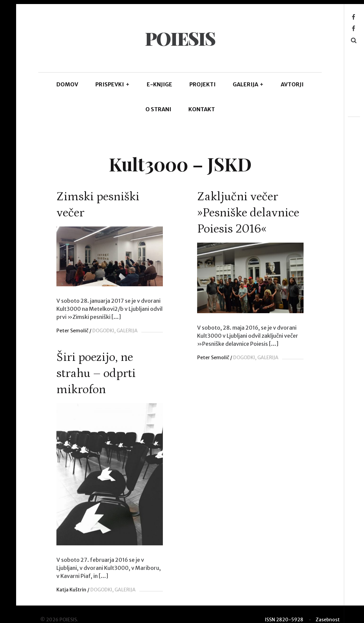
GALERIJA (248, 84)
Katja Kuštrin (71, 590)
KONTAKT (202, 109)
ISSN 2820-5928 (284, 617)
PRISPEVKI (112, 84)
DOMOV (67, 84)
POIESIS (180, 38)
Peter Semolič (72, 331)
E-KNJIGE (160, 84)
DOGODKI (103, 331)
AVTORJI (292, 84)
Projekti (202, 84)
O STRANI (158, 109)
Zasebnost (328, 617)
